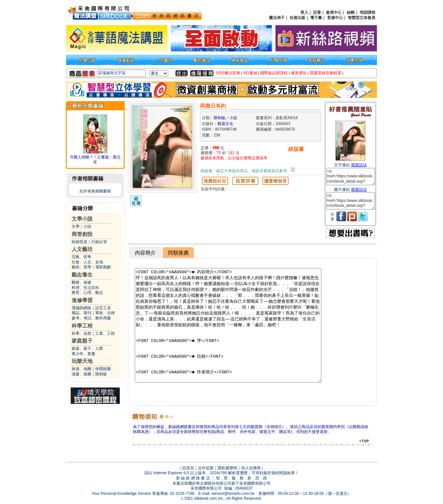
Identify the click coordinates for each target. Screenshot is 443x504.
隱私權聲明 (227, 468)
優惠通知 (299, 73)
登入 (304, 12)
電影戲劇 (103, 267)
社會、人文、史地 (87, 262)
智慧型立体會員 (362, 18)
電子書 (316, 18)
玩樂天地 (82, 361)
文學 (76, 226)
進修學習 (82, 300)
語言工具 (103, 308)
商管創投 (82, 234)
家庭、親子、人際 (87, 349)
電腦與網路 (81, 308)
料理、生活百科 (85, 288)
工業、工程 (105, 333)
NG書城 (250, 73)
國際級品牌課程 (274, 73)
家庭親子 (82, 341)
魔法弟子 (277, 18)
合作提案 (206, 468)
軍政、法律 (105, 313)
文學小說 (82, 219)
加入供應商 (251, 468)
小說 (87, 226)
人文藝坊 (82, 249)
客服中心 (335, 18)
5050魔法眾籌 (228, 73)
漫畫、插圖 (81, 374)
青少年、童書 (83, 354)
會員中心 (334, 12)
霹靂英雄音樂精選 (326, 73)
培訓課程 (367, 12)
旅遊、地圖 (81, 369)
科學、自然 (81, 333)
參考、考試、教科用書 (91, 318)
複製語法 (359, 165)
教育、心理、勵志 (87, 293)
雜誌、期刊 (81, 313)
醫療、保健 (81, 282)
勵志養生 (82, 275)
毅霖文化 (225, 124)
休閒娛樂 (103, 369)
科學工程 (82, 326)
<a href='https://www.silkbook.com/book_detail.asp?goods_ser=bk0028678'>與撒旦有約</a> (351, 177)
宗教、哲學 (81, 257)
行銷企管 (99, 242)
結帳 (351, 12)
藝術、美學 (81, 267)
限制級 (101, 374)
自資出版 (297, 18)
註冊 (317, 12)
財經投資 (80, 242)
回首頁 (188, 468)
